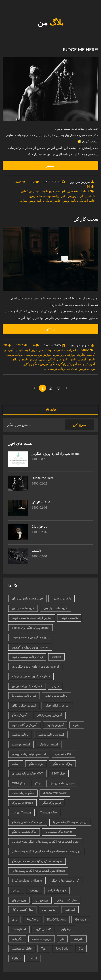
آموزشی (71, 355)
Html (34, 958)
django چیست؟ (21, 812)
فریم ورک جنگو (52, 803)
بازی (15, 919)
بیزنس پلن (42, 900)
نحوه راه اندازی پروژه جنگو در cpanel (56, 454)
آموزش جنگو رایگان (37, 364)
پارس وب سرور (61, 598)
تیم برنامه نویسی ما (52, 196)
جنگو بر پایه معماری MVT (27, 773)
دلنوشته (61, 191)
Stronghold (19, 929)
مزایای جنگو (36, 764)
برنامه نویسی (14, 355)
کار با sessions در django (27, 881)
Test (44, 948)
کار (41, 350)
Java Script (62, 948)
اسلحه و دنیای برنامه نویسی (29, 754)
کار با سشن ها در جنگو (65, 881)
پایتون (91, 359)
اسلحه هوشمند (21, 744)
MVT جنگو (59, 773)
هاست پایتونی (69, 618)
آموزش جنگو (87, 364)
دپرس (34, 196)
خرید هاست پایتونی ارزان (27, 598)
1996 (20, 345)
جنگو (38, 783)
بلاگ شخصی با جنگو (24, 832)
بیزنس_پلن (49, 910)
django (16, 890)
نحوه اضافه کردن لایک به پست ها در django (38, 871)
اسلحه (16, 764)
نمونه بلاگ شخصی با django (70, 822)
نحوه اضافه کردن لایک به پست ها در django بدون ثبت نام (47, 851)
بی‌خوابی (26, 191)
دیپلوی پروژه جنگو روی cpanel (30, 647)
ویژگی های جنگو (62, 764)
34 (88, 186)
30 (5, 345)
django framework (55, 793)
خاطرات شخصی (79, 191)
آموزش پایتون (77, 359)
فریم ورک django (22, 803)
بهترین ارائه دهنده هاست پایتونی (32, 618)
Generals (81, 919)
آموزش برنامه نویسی (38, 355)
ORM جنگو (19, 783)
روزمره (72, 196)
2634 (18, 182)
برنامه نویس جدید (83, 369)
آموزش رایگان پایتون (53, 359)
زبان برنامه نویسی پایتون (27, 657)
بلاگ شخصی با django (59, 832)
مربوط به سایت (44, 191)
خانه (50, 410)
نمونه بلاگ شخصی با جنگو (28, 822)
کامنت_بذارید (86, 196)
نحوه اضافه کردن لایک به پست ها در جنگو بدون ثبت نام (45, 842)
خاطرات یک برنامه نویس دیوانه (40, 200)
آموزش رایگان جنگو (64, 364)
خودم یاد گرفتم (57, 890)
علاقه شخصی (63, 754)
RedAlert (32, 919)
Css (81, 948)
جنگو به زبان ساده (23, 793)
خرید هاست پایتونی (55, 608)
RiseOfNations (57, 919)
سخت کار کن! (41, 502)
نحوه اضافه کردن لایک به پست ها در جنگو (37, 861)
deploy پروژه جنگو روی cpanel (31, 628)
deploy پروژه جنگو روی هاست (30, 637)
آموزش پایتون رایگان (25, 359)
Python (84, 350)
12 (33, 182)
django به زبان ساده (62, 783)
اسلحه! (36, 551)
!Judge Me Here (43, 478)
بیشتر (50, 165)
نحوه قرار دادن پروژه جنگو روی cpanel (35, 667)
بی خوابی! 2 (40, 526)
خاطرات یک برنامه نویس (79, 200)
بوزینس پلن (19, 900)
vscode (56, 657)
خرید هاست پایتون (23, 608)
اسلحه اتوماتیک (49, 744)
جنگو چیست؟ (48, 812)
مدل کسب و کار (67, 900)
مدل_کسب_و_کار (22, 910)
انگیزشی (10, 350)
